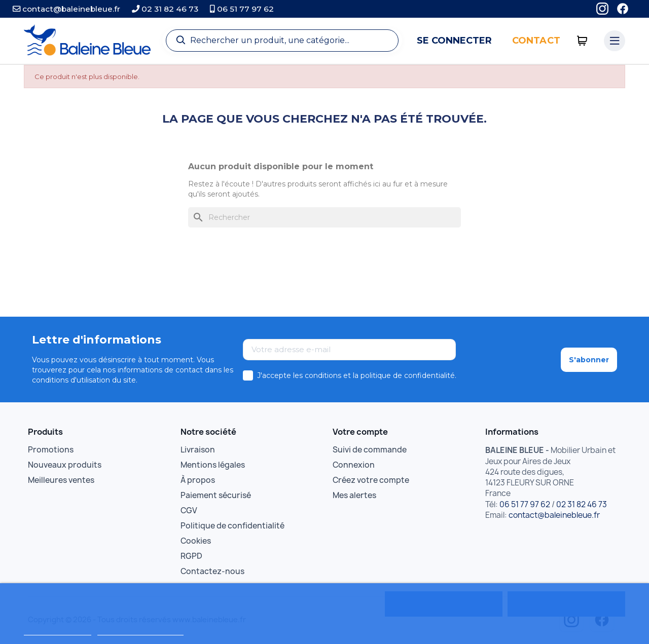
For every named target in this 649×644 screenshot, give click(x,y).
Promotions (51, 450)
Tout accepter (566, 604)
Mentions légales (213, 465)
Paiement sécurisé (216, 495)
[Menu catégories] (615, 41)
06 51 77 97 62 (242, 9)
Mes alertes (354, 495)
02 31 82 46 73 (165, 9)
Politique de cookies (58, 631)
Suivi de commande (370, 450)
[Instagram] (602, 9)
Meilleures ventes (61, 480)
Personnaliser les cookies (140, 631)
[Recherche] (282, 41)
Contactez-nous (212, 571)
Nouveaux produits (65, 465)
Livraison (198, 450)
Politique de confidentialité (232, 526)
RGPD (191, 556)
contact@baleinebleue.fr (66, 9)
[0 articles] (582, 41)
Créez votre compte (371, 480)
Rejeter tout (443, 604)
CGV (189, 510)
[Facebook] (623, 9)
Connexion (354, 465)
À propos (198, 480)
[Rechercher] (324, 217)
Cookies (196, 541)
